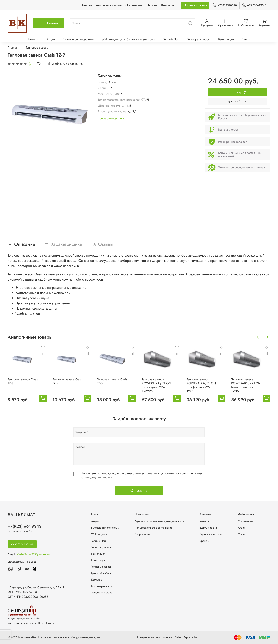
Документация (208, 528)
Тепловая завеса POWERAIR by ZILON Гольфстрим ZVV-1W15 (246, 385)
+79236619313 (254, 5)
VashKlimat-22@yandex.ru (33, 554)
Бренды (204, 541)
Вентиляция (226, 39)
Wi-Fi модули (99, 534)
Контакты (167, 5)
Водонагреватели (102, 586)
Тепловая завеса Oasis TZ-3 (23, 381)
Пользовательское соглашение (153, 528)
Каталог (87, 5)
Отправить (139, 491)
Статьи (242, 534)
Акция (51, 39)
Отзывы (152, 5)
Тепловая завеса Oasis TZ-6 (112, 381)
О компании (134, 5)
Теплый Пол (171, 39)
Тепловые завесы (37, 48)
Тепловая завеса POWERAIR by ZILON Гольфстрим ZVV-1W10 (201, 385)
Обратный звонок (195, 5)
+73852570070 (225, 5)
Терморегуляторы (199, 39)
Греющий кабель (101, 573)
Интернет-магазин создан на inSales (159, 637)
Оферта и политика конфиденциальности (159, 521)
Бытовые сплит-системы (78, 39)
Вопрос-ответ (142, 534)
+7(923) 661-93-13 (25, 526)
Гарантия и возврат (211, 534)
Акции (242, 528)
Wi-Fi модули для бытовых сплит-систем (128, 39)
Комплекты (98, 580)
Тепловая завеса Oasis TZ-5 (68, 381)
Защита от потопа (102, 592)
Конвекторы (98, 560)
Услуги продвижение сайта (24, 618)
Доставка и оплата (109, 5)
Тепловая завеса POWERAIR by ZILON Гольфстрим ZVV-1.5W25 (156, 385)
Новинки (33, 39)
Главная (13, 48)
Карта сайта (190, 637)
